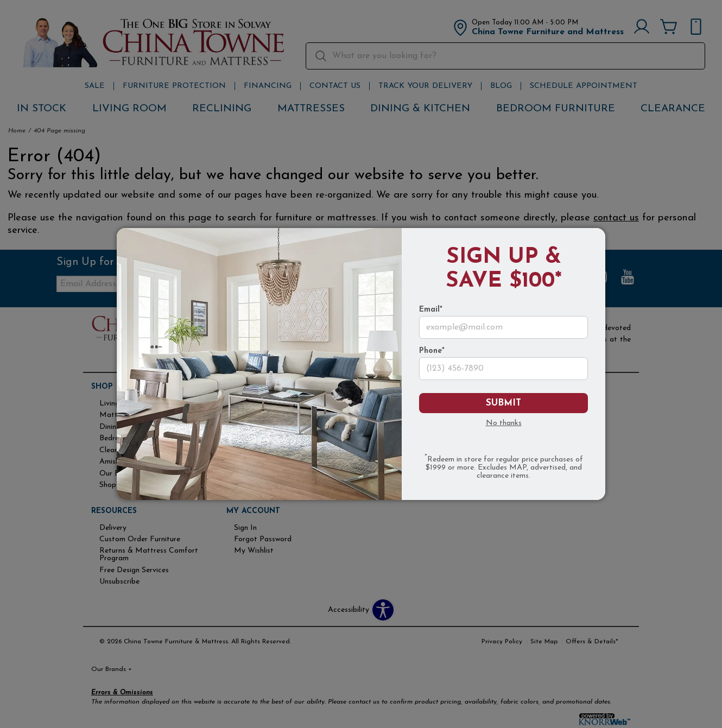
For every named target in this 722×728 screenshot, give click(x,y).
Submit (503, 403)
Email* (431, 310)
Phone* (432, 351)
